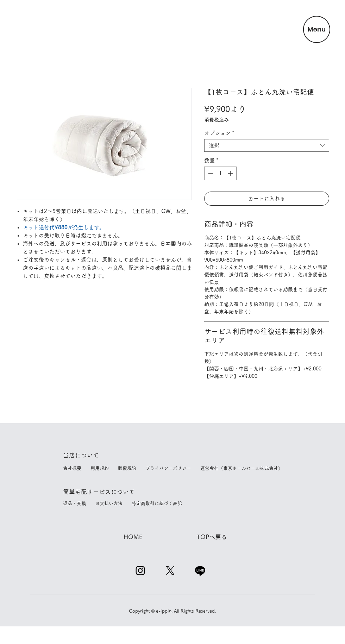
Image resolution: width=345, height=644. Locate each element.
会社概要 (79, 468)
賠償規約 (132, 468)
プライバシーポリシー (173, 468)
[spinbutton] (221, 173)
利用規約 (104, 468)
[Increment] (231, 173)
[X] (170, 571)
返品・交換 (81, 503)
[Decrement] (210, 173)
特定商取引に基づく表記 (157, 503)
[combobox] (267, 145)
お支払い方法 (113, 503)
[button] (317, 29)
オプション (219, 133)
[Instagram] (140, 571)
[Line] (200, 571)
